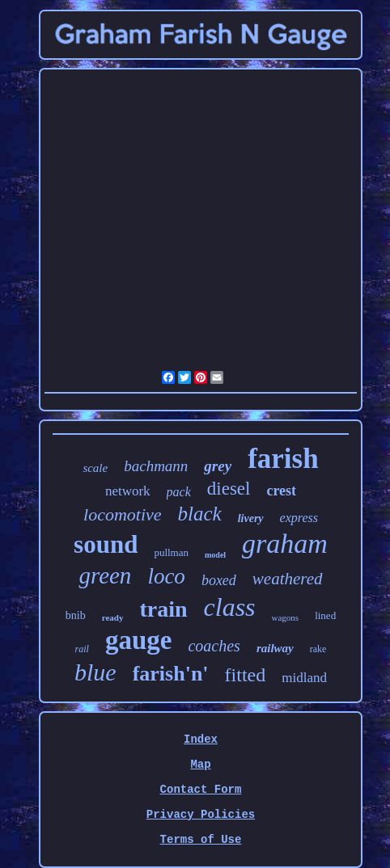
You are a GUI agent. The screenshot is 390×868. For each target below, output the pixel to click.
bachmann (156, 466)
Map (200, 765)
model (215, 555)
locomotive (123, 514)
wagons (286, 617)
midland (304, 678)
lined (325, 615)
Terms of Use (201, 840)
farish (283, 459)
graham (285, 544)
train (163, 609)
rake (318, 649)
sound (106, 544)
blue (95, 672)
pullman (171, 552)
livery (251, 518)
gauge (139, 640)
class (230, 607)
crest (281, 491)
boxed (219, 580)
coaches (214, 646)
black (200, 514)
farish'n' (171, 674)
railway (275, 648)
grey (218, 466)
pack (179, 492)
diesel (229, 489)
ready (113, 617)
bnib (76, 615)
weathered (288, 579)
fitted (246, 675)
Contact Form (201, 790)
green (105, 575)
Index (201, 739)
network (128, 491)
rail (82, 649)
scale (95, 468)
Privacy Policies (201, 815)
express (299, 518)
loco (166, 576)
